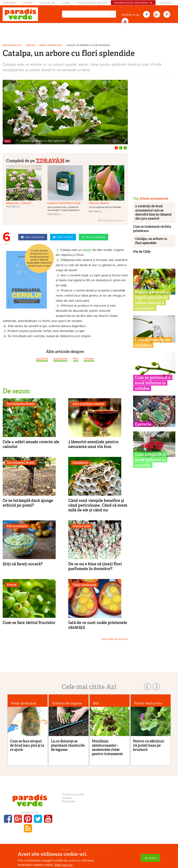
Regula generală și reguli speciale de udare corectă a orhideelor (152, 300)
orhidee (89, 359)
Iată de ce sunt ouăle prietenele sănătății (98, 625)
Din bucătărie (17, 526)
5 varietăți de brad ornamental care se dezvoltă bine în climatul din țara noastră (153, 212)
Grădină (9, 3)
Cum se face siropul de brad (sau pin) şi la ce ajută (27, 745)
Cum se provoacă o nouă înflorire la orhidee (153, 383)
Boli (96, 703)
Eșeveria (143, 424)
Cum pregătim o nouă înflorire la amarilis (150, 460)
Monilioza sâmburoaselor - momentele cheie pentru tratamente (107, 747)
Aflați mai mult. (64, 865)
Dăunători (80, 463)
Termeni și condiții (73, 795)
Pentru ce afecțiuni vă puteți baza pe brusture (149, 745)
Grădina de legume (67, 703)
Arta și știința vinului (88, 404)
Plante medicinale (148, 703)
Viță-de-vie (47, 3)
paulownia (60, 359)
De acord (150, 858)
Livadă (28, 3)
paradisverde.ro (12, 45)
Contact (166, 3)
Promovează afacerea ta (133, 3)
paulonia (42, 359)
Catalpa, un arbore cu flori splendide (88, 45)
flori (76, 359)
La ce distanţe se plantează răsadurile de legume (68, 745)
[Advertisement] (89, 33)
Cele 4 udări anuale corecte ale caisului (31, 444)
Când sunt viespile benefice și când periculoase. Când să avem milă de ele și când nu (98, 505)
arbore (87, 250)
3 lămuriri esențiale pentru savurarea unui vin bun (93, 444)
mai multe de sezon (115, 639)
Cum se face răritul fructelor (29, 623)
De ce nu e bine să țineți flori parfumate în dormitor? (95, 566)
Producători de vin (92, 3)
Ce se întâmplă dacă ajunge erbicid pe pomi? (28, 503)
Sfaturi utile (81, 526)
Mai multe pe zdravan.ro (111, 220)
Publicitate (69, 801)
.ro (53, 160)
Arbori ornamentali (51, 45)
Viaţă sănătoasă (84, 585)
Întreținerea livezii (21, 404)
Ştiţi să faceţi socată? (23, 564)
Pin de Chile (142, 252)
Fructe (12, 585)
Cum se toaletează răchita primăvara (152, 229)
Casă (66, 3)
